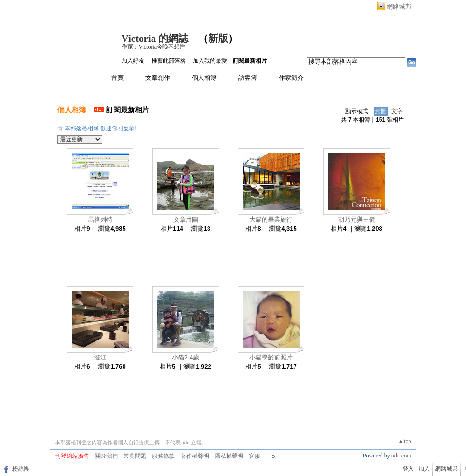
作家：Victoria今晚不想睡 (154, 47)
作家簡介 (291, 78)
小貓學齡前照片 (271, 357)
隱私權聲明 (229, 456)
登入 (408, 469)
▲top (404, 441)
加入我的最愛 (210, 61)
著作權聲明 (195, 456)
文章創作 (158, 78)
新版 (218, 39)
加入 (424, 469)
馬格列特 (100, 219)
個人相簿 (204, 78)
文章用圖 (186, 219)
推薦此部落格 (169, 61)
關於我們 (106, 456)
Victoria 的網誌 (155, 39)
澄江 (100, 357)
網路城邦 (399, 6)
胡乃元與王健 (357, 219)
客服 (255, 456)
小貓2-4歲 (186, 357)
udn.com (401, 456)
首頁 (117, 78)
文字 (397, 111)
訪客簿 (248, 78)
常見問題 (135, 456)
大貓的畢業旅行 (271, 219)
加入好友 (133, 61)
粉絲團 (21, 469)
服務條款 (163, 456)
